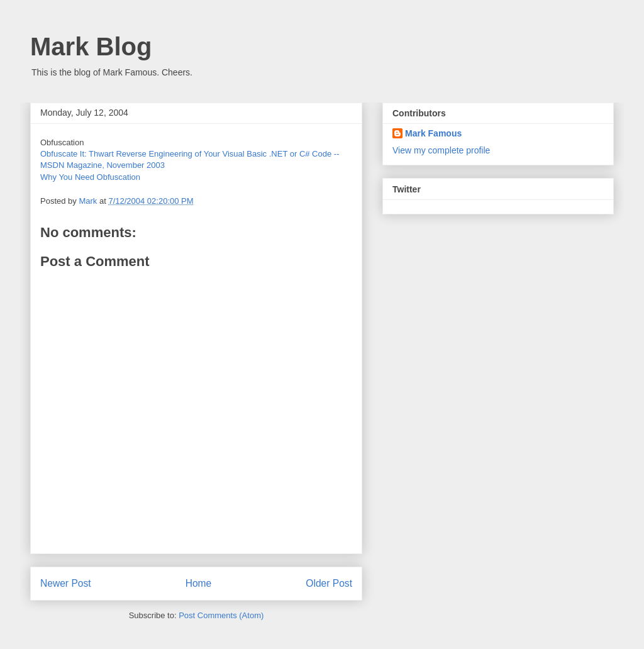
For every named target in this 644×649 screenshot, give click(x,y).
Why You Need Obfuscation (90, 177)
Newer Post (66, 583)
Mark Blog (91, 47)
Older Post (329, 583)
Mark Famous (433, 133)
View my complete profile (441, 150)
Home (199, 583)
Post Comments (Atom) (221, 615)
